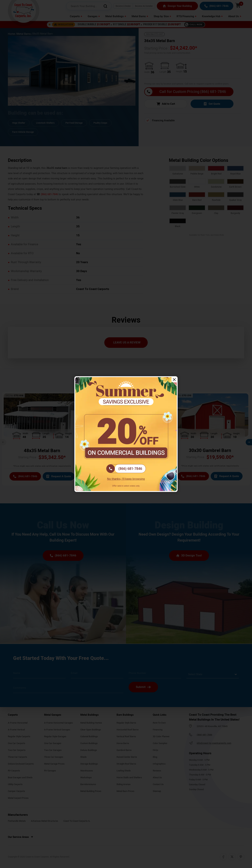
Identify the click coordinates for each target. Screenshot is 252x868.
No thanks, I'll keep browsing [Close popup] (126, 479)
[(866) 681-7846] (126, 469)
